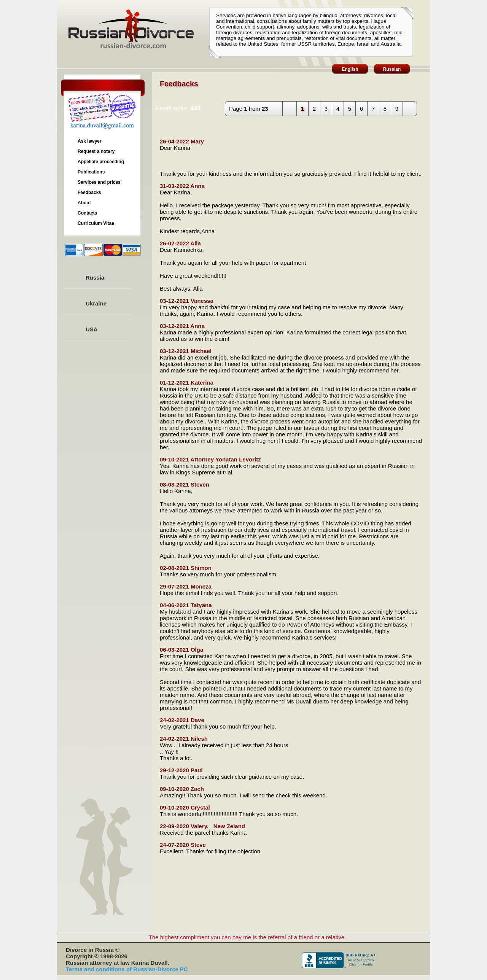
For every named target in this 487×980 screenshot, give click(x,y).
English (350, 69)
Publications (91, 172)
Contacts (87, 213)
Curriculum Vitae (96, 223)
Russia (95, 278)
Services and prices (99, 182)
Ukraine (96, 303)
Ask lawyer (90, 141)
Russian (392, 69)
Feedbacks (89, 192)
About (84, 203)
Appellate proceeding (101, 162)
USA (92, 329)
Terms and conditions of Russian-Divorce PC (127, 969)
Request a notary (96, 151)
